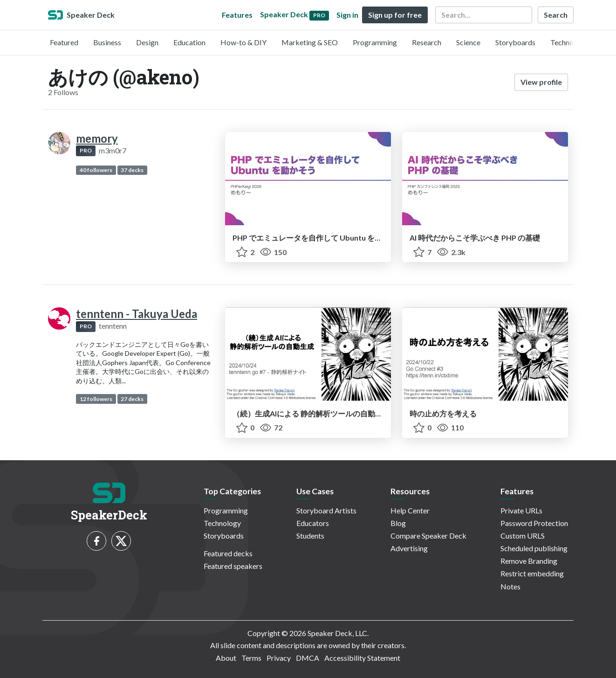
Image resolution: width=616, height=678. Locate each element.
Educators (313, 523)
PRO (86, 150)
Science (468, 42)
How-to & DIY (243, 42)
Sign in (347, 15)
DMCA (308, 658)
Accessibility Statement (362, 658)
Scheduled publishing (534, 548)
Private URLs (521, 510)
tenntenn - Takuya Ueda (137, 314)
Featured (64, 42)
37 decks (132, 170)
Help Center (410, 510)
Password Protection (534, 523)
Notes (510, 586)
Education (189, 42)
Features (237, 15)
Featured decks (228, 553)
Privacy (279, 658)
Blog (398, 523)
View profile (541, 82)
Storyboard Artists (326, 510)
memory (97, 138)
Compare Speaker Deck (428, 536)
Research (427, 42)
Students (310, 536)
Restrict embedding (532, 573)
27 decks (132, 399)
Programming (375, 42)
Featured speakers (233, 566)
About (226, 658)
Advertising (409, 548)
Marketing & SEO (310, 42)
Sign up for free (395, 15)
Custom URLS (523, 536)
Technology (569, 42)
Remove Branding (529, 561)
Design (147, 42)
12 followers (96, 399)
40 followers (96, 170)
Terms (251, 658)
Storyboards (515, 42)
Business (107, 42)
